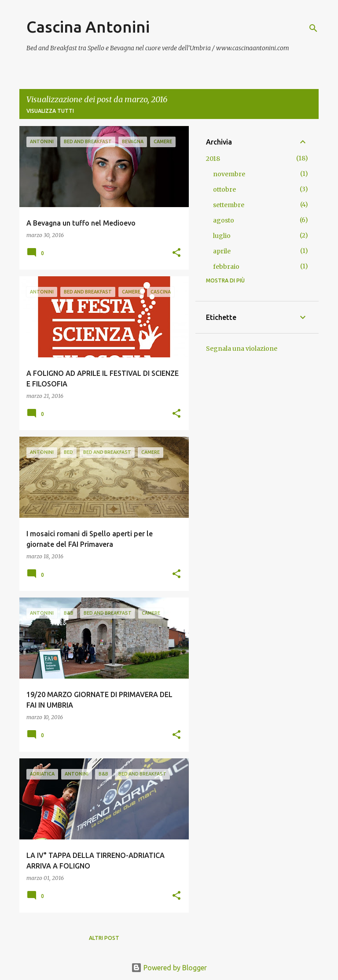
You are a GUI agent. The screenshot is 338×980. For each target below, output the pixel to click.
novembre (229, 174)
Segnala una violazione (242, 349)
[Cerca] (313, 28)
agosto (224, 220)
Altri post (104, 938)
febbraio (226, 267)
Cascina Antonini (88, 27)
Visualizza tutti (50, 111)
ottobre (224, 189)
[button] (176, 253)
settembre (229, 205)
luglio (222, 236)
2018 (213, 159)
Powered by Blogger (169, 968)
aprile (222, 251)
